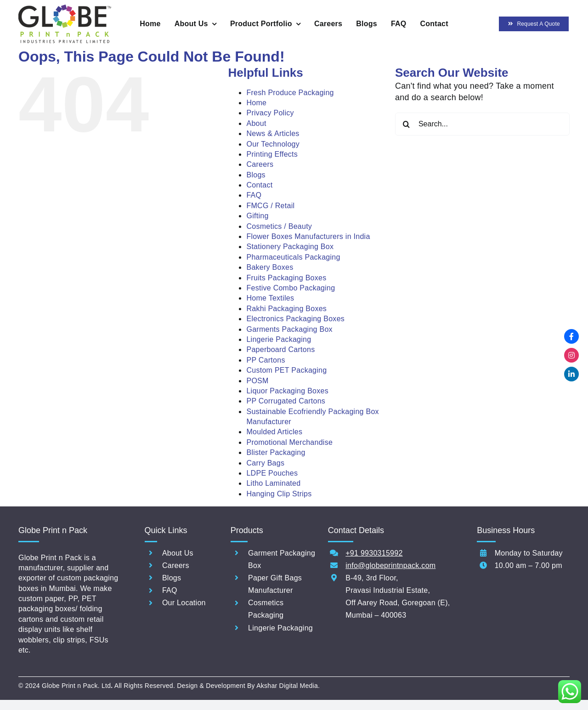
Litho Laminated (273, 483)
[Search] (407, 124)
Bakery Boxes (270, 267)
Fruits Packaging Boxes (286, 278)
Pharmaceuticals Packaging (293, 257)
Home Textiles (270, 298)
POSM (257, 381)
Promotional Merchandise (289, 442)
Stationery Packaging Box (290, 247)
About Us (178, 553)
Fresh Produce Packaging (290, 93)
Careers (260, 164)
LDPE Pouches (272, 473)
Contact (259, 185)
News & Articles (273, 133)
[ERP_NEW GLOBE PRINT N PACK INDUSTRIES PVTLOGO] (65, 9)
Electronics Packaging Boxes (295, 319)
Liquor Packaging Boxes (287, 391)
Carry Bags (265, 463)
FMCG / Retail (270, 206)
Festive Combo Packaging (291, 288)
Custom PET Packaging (286, 370)
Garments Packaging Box (289, 329)
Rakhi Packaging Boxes (286, 309)
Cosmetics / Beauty (279, 226)
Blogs (256, 175)
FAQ (254, 195)
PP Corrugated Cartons (286, 401)
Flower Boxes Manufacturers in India (308, 236)
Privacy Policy (270, 113)
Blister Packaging (276, 452)
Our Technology (273, 144)
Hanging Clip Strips (279, 494)
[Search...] (482, 124)
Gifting (257, 216)
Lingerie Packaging (279, 339)
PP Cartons (266, 360)
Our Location (184, 603)
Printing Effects (272, 154)
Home (256, 103)
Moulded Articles (274, 432)
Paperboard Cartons (280, 349)
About (256, 123)
